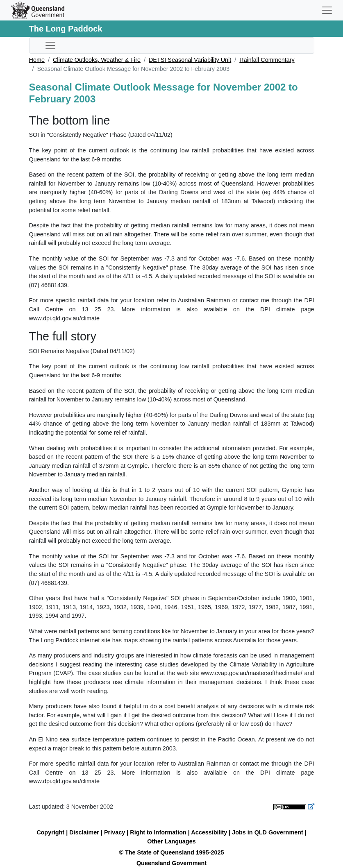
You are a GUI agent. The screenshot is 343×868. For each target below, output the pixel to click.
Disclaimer (84, 832)
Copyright (50, 832)
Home (37, 60)
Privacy (115, 832)
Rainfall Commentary (267, 60)
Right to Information (158, 832)
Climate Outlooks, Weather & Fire (97, 60)
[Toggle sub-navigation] (50, 45)
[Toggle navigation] (327, 10)
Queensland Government (171, 863)
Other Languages (171, 841)
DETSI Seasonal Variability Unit (190, 60)
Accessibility (209, 832)
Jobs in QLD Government (268, 832)
